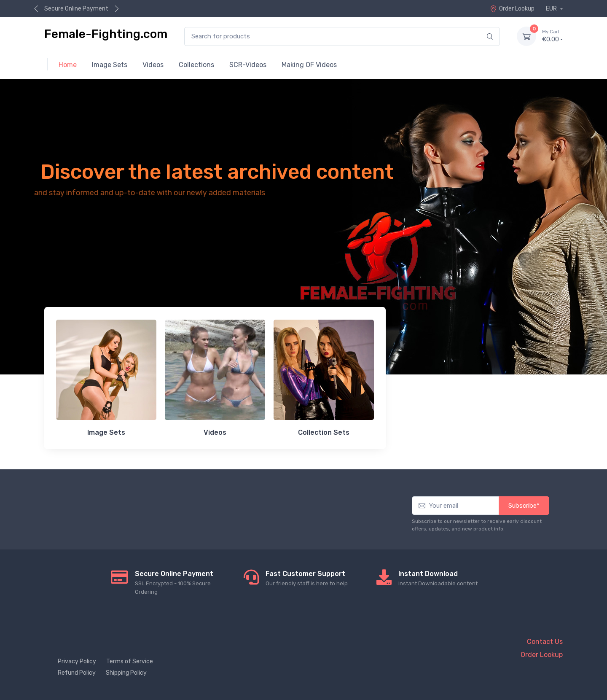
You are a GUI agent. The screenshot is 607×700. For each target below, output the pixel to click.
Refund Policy (77, 673)
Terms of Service (130, 661)
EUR (552, 9)
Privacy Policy (77, 661)
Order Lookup (512, 9)
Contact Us (545, 642)
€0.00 (552, 36)
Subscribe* (524, 506)
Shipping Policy (126, 673)
